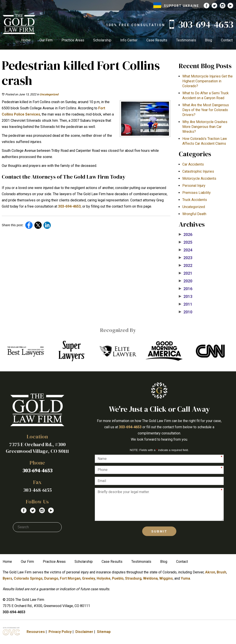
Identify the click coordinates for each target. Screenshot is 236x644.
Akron (210, 572)
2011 (186, 304)
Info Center (129, 40)
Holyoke (104, 578)
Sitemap (104, 632)
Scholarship (102, 40)
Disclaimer (84, 632)
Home (26, 40)
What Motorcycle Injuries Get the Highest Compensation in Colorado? (207, 81)
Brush (221, 572)
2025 (186, 242)
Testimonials (186, 40)
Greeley (89, 578)
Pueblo (118, 578)
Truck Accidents (195, 200)
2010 (186, 312)
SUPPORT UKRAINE (176, 6)
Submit (159, 531)
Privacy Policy (60, 632)
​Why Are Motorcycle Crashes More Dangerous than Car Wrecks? (205, 127)
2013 (186, 297)
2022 (186, 266)
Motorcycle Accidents (199, 178)
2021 (186, 273)
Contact (227, 40)
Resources (36, 632)
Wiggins (166, 578)
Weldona (150, 578)
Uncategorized (49, 94)
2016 (186, 289)
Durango (51, 578)
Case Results (157, 40)
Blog (208, 40)
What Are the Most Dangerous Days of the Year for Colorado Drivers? (206, 110)
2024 (186, 250)
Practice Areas (73, 40)
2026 (186, 235)
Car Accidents (193, 164)
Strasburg (133, 578)
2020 (186, 281)
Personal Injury (194, 186)
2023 (186, 258)
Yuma (185, 578)
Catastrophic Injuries (198, 171)
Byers (7, 578)
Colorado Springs (28, 578)
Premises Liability (197, 193)
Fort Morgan (70, 578)
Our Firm (46, 40)
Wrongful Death (194, 214)
